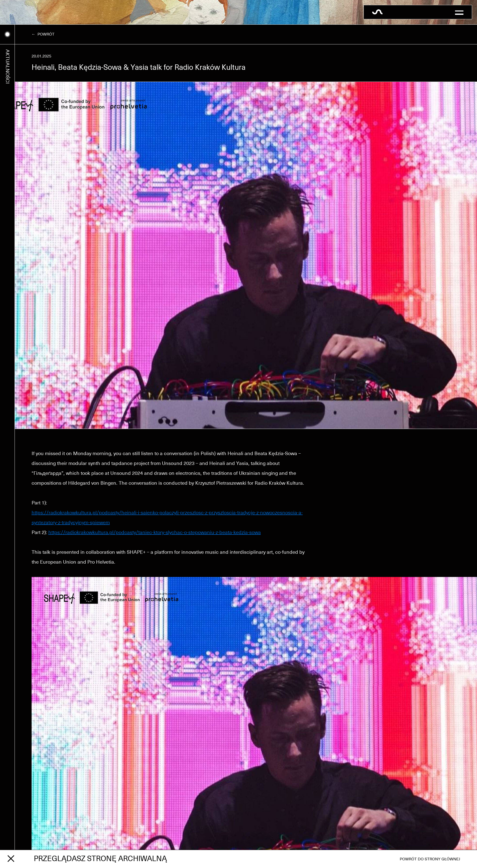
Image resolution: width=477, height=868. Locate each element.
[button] (459, 12)
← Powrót (43, 34)
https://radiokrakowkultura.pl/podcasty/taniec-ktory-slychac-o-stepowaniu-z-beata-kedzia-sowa (155, 533)
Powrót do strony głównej (430, 859)
